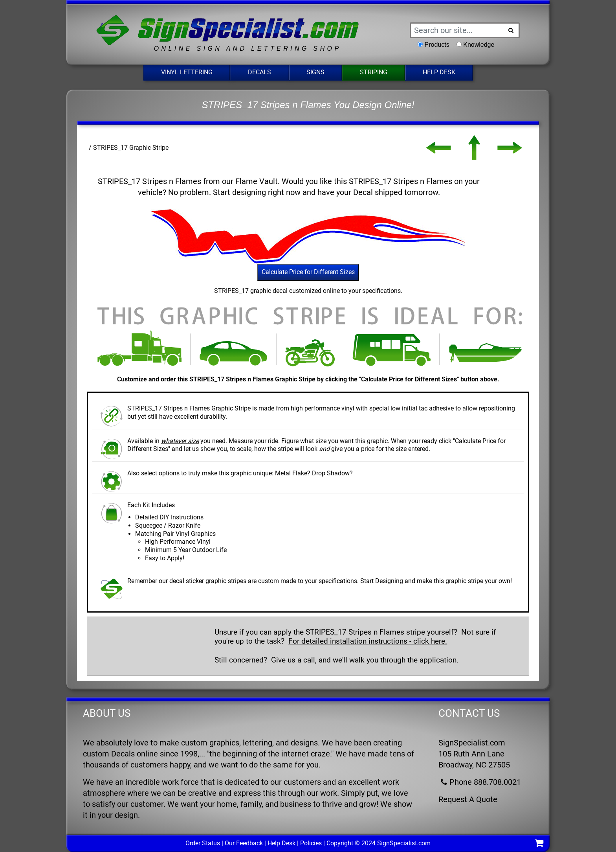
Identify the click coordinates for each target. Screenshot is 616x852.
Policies (311, 843)
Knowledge (479, 45)
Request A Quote (468, 799)
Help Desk (439, 72)
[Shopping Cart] (539, 844)
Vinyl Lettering (187, 72)
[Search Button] (511, 30)
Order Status (203, 843)
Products (437, 45)
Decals (259, 72)
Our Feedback (244, 843)
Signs (315, 72)
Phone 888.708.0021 (480, 782)
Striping (374, 72)
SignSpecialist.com (404, 843)
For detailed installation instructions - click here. (368, 641)
